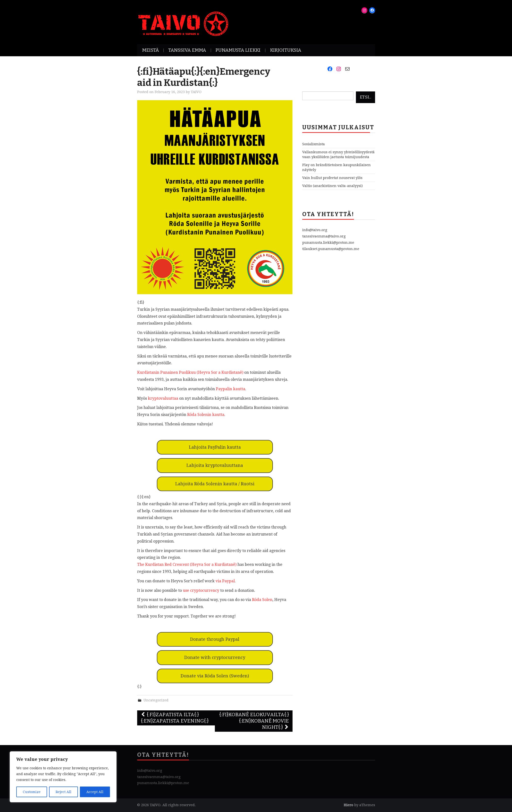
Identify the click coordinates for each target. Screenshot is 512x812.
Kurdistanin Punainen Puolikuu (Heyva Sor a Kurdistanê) (190, 372)
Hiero (348, 805)
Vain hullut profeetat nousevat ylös (332, 178)
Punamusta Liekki (238, 50)
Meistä (150, 50)
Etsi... (365, 97)
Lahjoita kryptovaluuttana (215, 465)
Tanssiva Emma (187, 50)
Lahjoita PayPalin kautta (215, 447)
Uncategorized (156, 700)
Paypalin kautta (231, 389)
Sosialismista (314, 144)
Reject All (63, 792)
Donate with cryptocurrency (215, 657)
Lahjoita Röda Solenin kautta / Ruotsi (215, 484)
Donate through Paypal (215, 639)
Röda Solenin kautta (206, 415)
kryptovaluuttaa (163, 398)
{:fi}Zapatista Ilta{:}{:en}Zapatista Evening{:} (175, 718)
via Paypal (225, 581)
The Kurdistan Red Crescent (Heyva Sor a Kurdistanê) (187, 564)
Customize (32, 792)
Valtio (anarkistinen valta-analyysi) (332, 186)
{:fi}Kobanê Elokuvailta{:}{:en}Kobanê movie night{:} (254, 721)
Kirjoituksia (286, 50)
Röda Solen (262, 600)
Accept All (95, 792)
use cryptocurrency (201, 590)
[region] (63, 777)
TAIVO (196, 92)
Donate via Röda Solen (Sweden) (215, 676)
